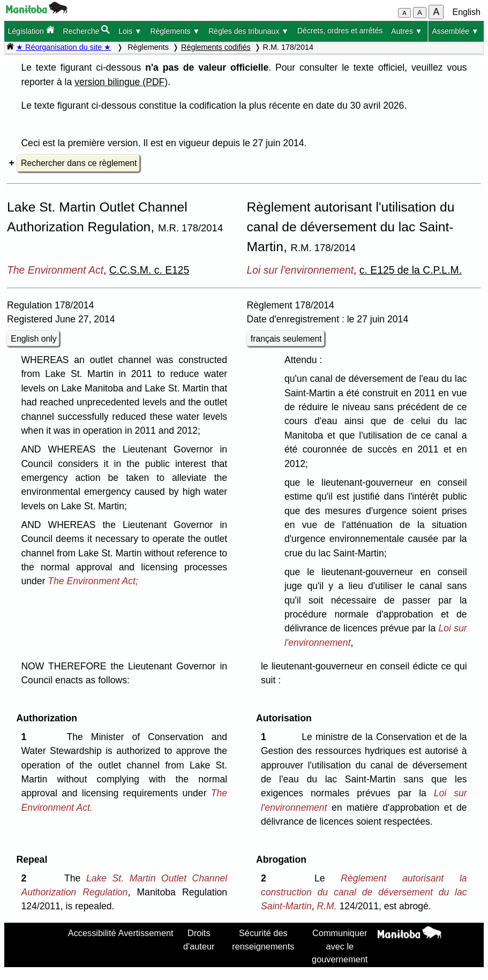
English (467, 12)
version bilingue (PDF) (121, 82)
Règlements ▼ (175, 31)
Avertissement (146, 933)
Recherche (86, 30)
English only (33, 339)
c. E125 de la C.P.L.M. (411, 270)
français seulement (286, 339)
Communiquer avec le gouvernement (340, 946)
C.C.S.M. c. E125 (149, 270)
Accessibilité (92, 933)
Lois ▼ (130, 31)
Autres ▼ (407, 31)
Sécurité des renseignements (263, 939)
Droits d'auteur (199, 939)
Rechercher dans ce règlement (79, 163)
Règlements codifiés (216, 47)
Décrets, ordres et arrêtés (340, 31)
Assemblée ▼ (455, 31)
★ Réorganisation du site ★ (63, 47)
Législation (31, 30)
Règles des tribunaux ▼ (249, 31)
